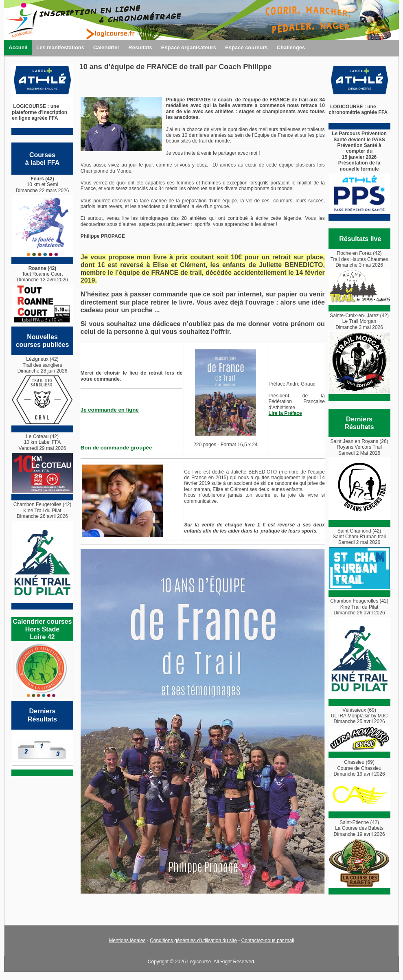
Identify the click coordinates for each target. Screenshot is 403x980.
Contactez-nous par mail (268, 941)
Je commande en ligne (110, 410)
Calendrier (106, 47)
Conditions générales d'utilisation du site (193, 941)
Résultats (140, 47)
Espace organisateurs (189, 47)
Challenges (291, 47)
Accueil (18, 47)
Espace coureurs (246, 47)
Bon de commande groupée (116, 448)
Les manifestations (60, 47)
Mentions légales (127, 941)
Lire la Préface (285, 413)
